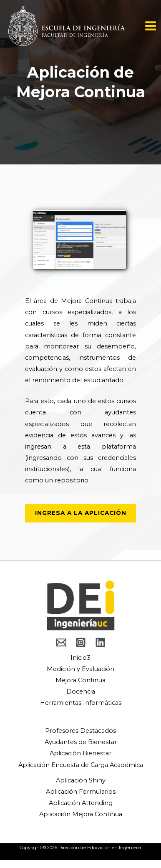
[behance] (61, 642)
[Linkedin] (100, 642)
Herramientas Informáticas (81, 703)
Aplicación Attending (81, 803)
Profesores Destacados (80, 731)
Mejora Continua (80, 680)
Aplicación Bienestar (80, 753)
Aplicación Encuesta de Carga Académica (81, 765)
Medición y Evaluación (80, 669)
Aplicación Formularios (81, 792)
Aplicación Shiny (81, 780)
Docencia (81, 691)
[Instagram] (81, 642)
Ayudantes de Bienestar (81, 742)
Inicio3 (80, 658)
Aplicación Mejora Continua (81, 814)
